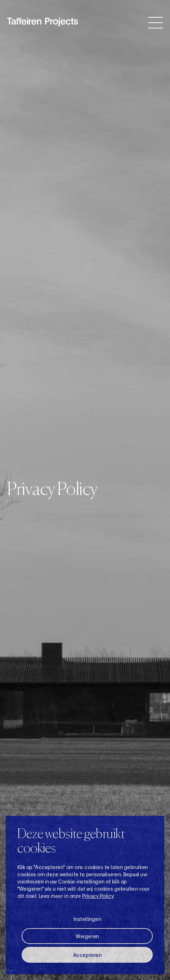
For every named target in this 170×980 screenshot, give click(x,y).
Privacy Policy (98, 896)
